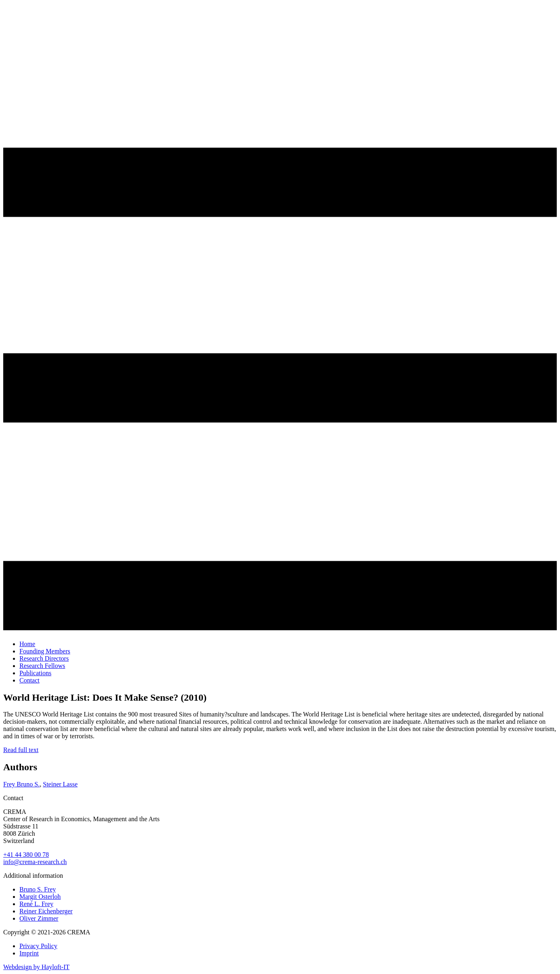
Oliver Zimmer (39, 918)
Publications (35, 673)
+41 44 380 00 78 (26, 855)
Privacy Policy (38, 946)
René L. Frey (36, 904)
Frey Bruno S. (21, 784)
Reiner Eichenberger (46, 911)
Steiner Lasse (60, 784)
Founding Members (45, 651)
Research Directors (44, 658)
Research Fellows (42, 666)
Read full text (21, 750)
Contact (29, 680)
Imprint (29, 953)
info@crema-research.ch (35, 862)
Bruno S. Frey (38, 889)
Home (27, 644)
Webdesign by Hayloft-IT (36, 967)
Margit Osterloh (40, 897)
